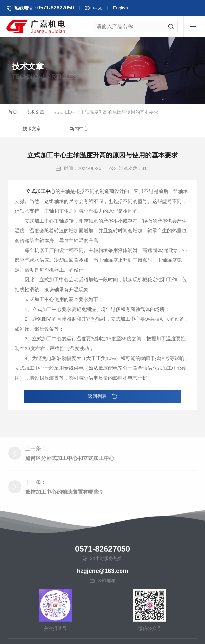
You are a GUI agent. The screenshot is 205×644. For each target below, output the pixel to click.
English (126, 9)
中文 (103, 9)
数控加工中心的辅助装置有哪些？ (65, 555)
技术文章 (35, 113)
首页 (13, 113)
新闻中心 (79, 130)
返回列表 (103, 396)
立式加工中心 (41, 197)
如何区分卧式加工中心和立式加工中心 (70, 521)
